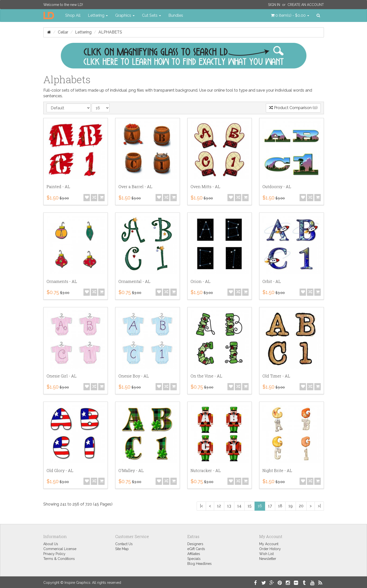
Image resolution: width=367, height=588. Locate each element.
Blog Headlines (199, 564)
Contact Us (124, 544)
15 (250, 506)
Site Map (122, 549)
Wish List (266, 554)
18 (280, 506)
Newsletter (268, 559)
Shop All (73, 15)
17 (270, 506)
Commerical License (60, 549)
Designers (195, 544)
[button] (290, 16)
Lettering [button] (98, 15)
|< (201, 506)
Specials (194, 559)
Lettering (83, 32)
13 (229, 506)
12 (219, 506)
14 (239, 506)
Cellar (63, 32)
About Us (51, 544)
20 (301, 506)
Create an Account (306, 5)
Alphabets (110, 32)
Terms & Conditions (59, 559)
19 (291, 506)
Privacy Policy (54, 554)
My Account (269, 544)
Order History (270, 549)
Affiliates (194, 554)
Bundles (176, 15)
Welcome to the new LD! (63, 5)
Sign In (274, 5)
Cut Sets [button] (152, 15)
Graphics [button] (125, 15)
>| (319, 506)
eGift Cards (196, 549)
